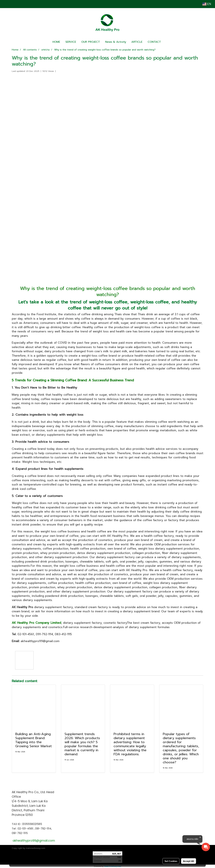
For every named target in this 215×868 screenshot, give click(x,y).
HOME (56, 42)
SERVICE (71, 42)
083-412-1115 (63, 634)
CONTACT (154, 42)
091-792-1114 (44, 634)
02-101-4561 (26, 634)
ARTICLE (137, 42)
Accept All (189, 861)
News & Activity (116, 42)
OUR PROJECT (91, 42)
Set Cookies (171, 861)
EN (207, 4)
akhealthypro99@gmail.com (40, 641)
